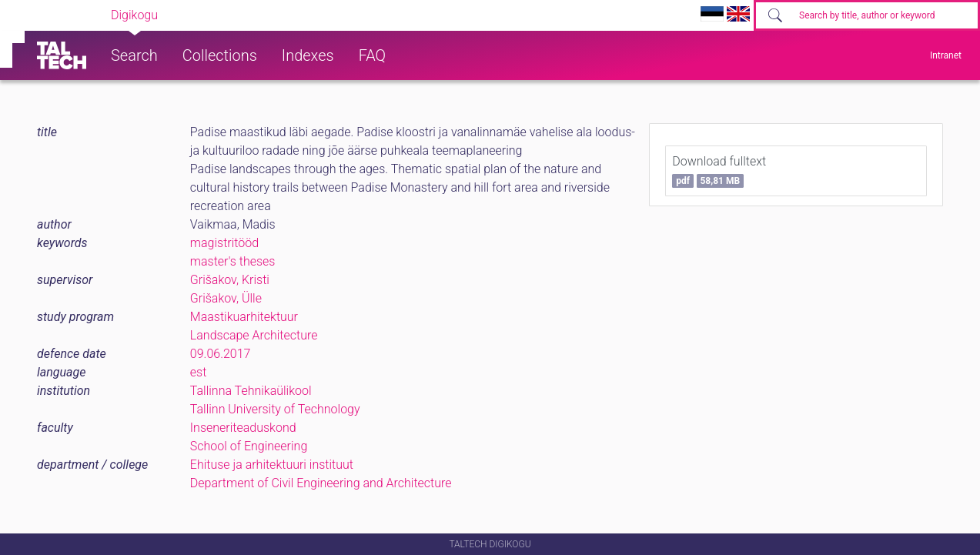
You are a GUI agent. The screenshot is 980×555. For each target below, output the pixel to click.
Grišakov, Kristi (230, 280)
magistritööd (224, 243)
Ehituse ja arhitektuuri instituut (272, 465)
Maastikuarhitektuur (244, 317)
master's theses (233, 261)
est (199, 372)
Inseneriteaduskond (243, 428)
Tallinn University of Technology (275, 409)
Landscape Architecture (254, 335)
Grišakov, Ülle (226, 298)
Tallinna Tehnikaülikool (251, 391)
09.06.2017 (221, 354)
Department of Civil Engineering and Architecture (321, 483)
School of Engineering (249, 446)
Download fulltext (719, 171)
